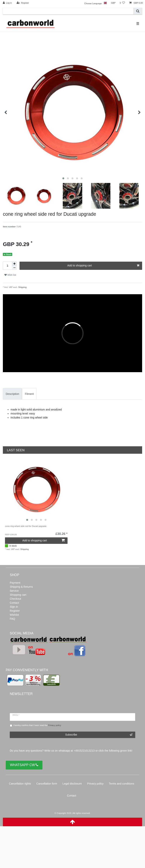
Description (12, 394)
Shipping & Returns (21, 587)
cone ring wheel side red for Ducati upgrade (26, 526)
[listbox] (36, 490)
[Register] (23, 3)
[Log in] (7, 3)
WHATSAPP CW (24, 765)
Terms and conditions (121, 784)
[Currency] (113, 3)
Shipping (22, 287)
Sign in (14, 607)
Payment (15, 583)
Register (15, 611)
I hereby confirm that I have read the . (37, 725)
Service (14, 591)
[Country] (105, 3)
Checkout (15, 599)
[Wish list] (122, 3)
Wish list (10, 275)
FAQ (12, 619)
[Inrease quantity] (14, 264)
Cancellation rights (20, 784)
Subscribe (99, 735)
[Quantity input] (7, 266)
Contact (14, 603)
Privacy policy (95, 784)
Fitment (29, 394)
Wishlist (14, 615)
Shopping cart (18, 595)
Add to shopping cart (103, 266)
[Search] (138, 11)
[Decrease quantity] (14, 268)
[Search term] (68, 11)
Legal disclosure (72, 784)
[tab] (12, 394)
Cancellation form (47, 784)
